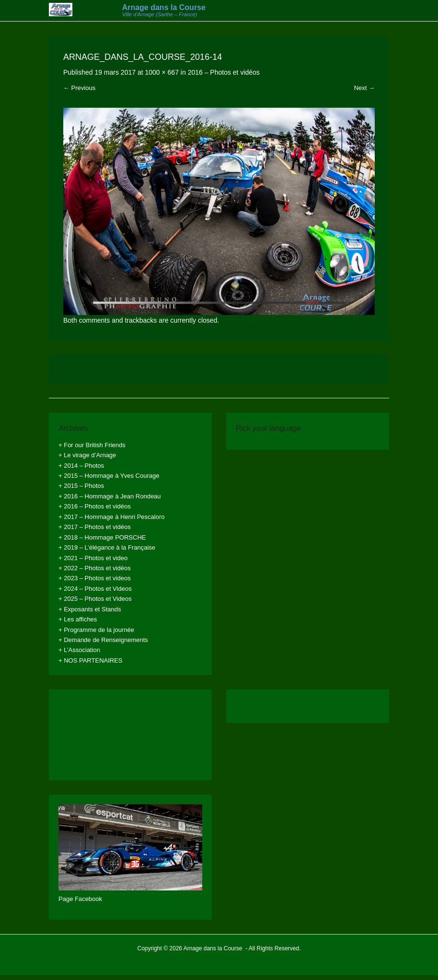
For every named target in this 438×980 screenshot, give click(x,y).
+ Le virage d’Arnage (87, 455)
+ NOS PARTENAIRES (91, 660)
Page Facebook (80, 899)
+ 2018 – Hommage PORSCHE (102, 537)
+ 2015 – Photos (81, 486)
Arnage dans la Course (164, 7)
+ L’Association (79, 650)
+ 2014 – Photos (81, 466)
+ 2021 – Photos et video (93, 558)
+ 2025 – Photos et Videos (95, 599)
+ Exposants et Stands (90, 609)
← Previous (79, 88)
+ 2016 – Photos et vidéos (95, 506)
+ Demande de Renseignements (103, 640)
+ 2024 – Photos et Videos (95, 589)
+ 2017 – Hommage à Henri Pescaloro (111, 517)
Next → (364, 88)
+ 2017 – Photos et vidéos (95, 527)
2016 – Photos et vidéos (224, 72)
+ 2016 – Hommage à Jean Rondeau (110, 496)
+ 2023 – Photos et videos (95, 578)
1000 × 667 (161, 72)
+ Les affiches (78, 619)
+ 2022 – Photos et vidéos (95, 568)
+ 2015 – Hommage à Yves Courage (109, 476)
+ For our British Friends (92, 445)
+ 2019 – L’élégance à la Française (107, 547)
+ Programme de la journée (96, 630)
